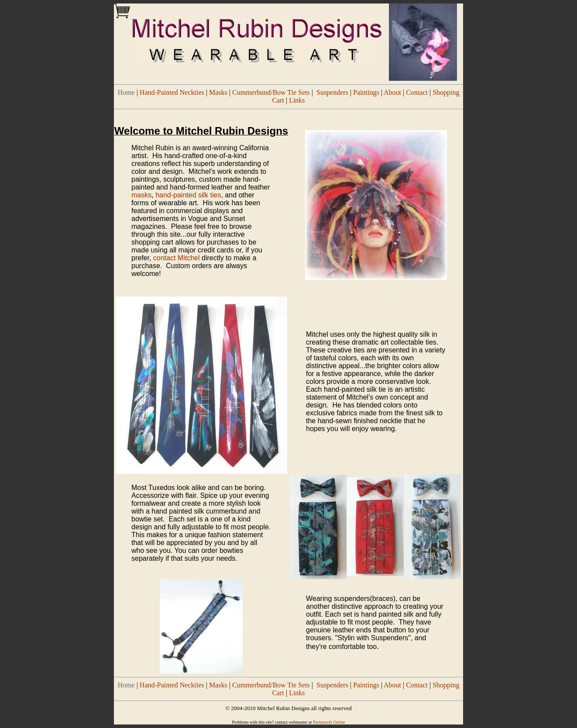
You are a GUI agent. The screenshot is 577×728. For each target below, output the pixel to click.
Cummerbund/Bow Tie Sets (271, 92)
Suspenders (332, 92)
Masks (218, 92)
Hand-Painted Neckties (172, 92)
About (392, 92)
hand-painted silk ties (188, 195)
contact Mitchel (177, 258)
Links (297, 100)
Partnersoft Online (329, 722)
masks (141, 195)
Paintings (366, 92)
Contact (417, 92)
